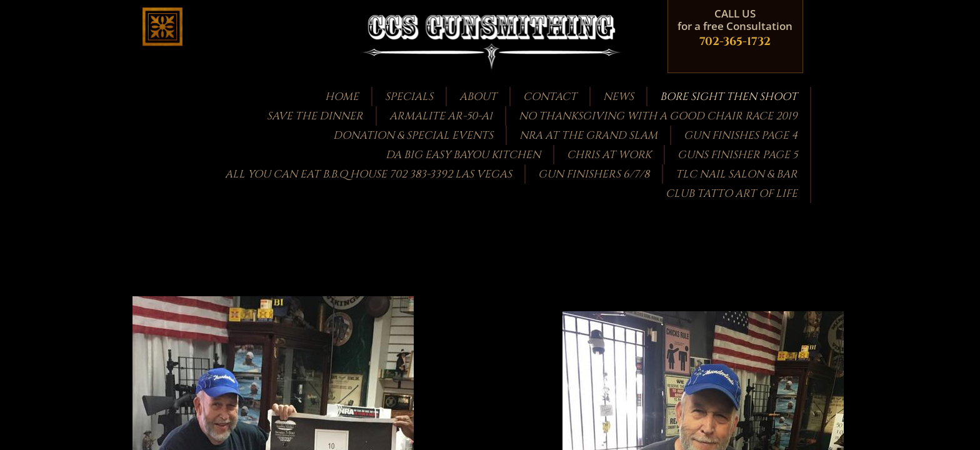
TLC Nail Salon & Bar (737, 174)
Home (342, 97)
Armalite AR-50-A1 (441, 116)
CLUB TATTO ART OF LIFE (732, 193)
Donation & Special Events (413, 135)
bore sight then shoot (729, 97)
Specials (409, 97)
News (618, 97)
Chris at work (609, 155)
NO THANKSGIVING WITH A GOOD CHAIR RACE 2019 (658, 116)
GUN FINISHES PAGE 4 (741, 135)
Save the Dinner (315, 116)
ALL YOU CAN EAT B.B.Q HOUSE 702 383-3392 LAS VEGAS (368, 174)
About (478, 97)
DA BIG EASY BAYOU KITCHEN (463, 155)
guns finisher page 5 (737, 155)
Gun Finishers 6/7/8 (594, 174)
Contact (550, 97)
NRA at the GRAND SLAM (588, 135)
